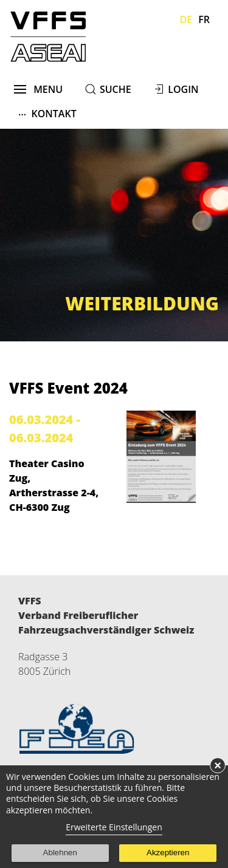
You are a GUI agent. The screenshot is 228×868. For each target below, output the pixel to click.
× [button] (218, 765)
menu (39, 89)
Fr (204, 19)
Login (183, 89)
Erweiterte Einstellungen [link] (114, 827)
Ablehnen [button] (60, 853)
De (186, 19)
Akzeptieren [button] (168, 853)
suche (116, 89)
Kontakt (47, 113)
